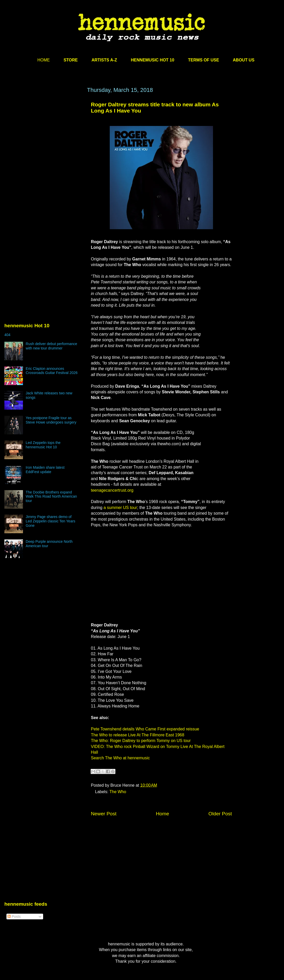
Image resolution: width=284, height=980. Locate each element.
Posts (14, 917)
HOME (44, 60)
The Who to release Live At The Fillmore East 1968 (138, 735)
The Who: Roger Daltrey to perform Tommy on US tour (141, 741)
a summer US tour (120, 508)
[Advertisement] (48, 152)
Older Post (220, 814)
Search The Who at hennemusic (120, 758)
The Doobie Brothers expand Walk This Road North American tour (51, 497)
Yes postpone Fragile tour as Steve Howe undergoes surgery (51, 420)
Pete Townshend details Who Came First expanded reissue (145, 729)
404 (7, 335)
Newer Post (104, 814)
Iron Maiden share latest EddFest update (45, 470)
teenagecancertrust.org (112, 490)
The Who (118, 792)
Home (163, 814)
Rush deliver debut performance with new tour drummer (52, 346)
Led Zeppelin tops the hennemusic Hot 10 (43, 445)
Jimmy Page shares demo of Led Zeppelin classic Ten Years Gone (51, 521)
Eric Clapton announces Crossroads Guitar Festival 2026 (52, 371)
